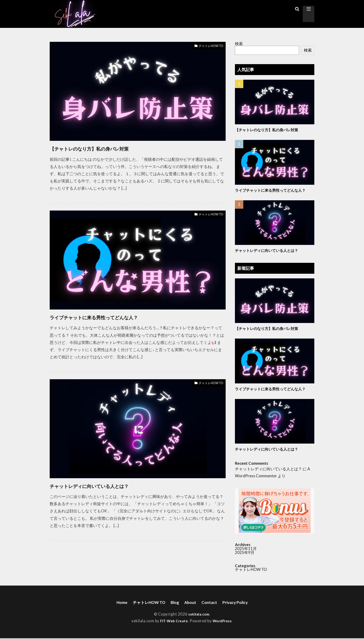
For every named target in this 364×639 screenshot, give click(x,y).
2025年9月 (245, 552)
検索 (239, 44)
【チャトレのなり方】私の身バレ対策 (108, 148)
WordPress (224, 621)
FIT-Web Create (173, 621)
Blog (175, 603)
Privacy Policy (240, 603)
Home (116, 603)
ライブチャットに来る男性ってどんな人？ (115, 317)
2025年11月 (246, 548)
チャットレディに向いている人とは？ (109, 485)
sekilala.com (199, 615)
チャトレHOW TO (207, 46)
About (191, 603)
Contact (211, 603)
